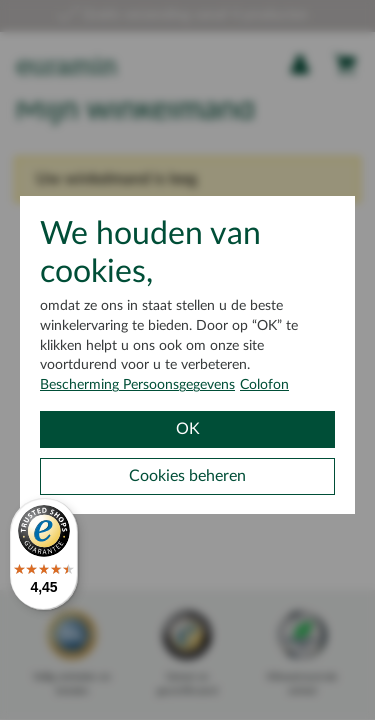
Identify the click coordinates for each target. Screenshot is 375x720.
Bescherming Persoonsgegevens (137, 385)
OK (188, 429)
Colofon (264, 385)
